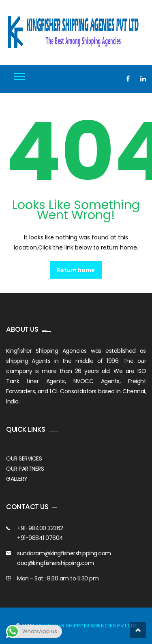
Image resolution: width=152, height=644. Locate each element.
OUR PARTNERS (25, 469)
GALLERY (17, 479)
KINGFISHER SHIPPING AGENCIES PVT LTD (86, 626)
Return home (76, 270)
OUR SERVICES (24, 458)
